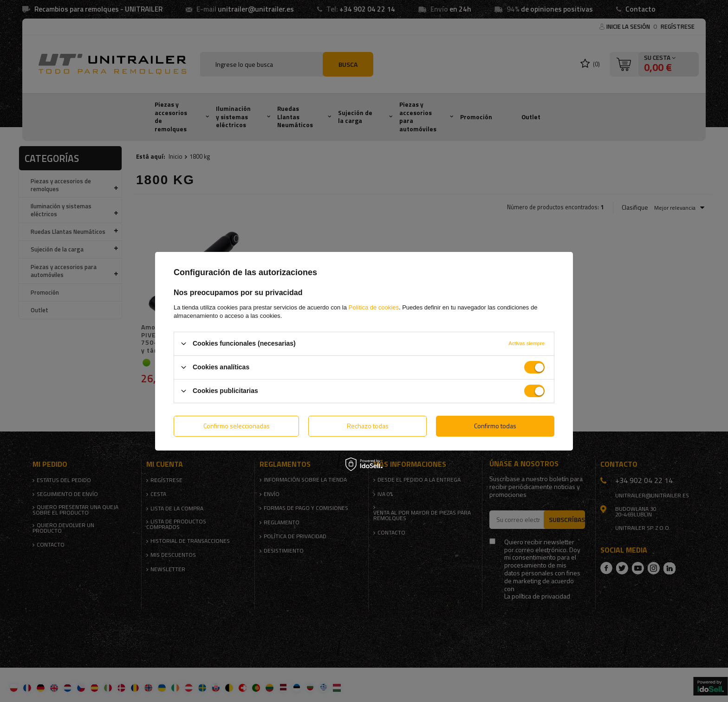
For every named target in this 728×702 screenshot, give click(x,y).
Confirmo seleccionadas (237, 426)
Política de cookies (374, 307)
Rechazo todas (368, 426)
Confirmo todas (495, 426)
